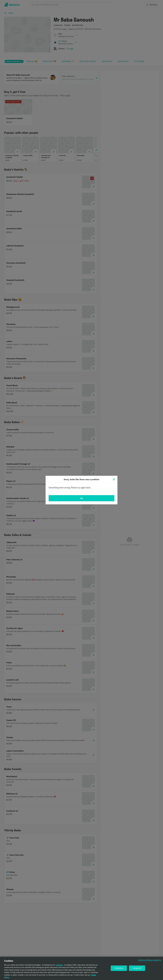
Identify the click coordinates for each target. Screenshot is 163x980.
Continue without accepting (150, 962)
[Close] (114, 479)
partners (59, 967)
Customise (119, 970)
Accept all (137, 970)
